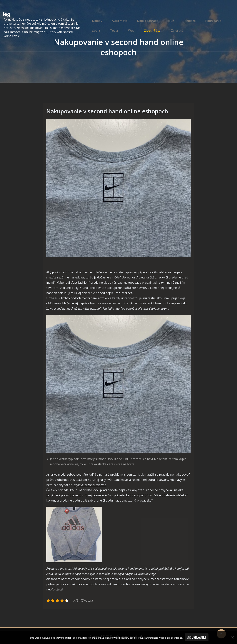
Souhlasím (197, 638)
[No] (232, 637)
